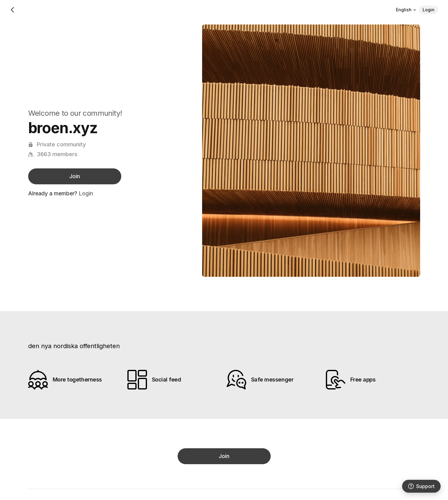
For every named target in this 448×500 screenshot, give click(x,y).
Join (75, 176)
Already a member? (61, 193)
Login (429, 10)
